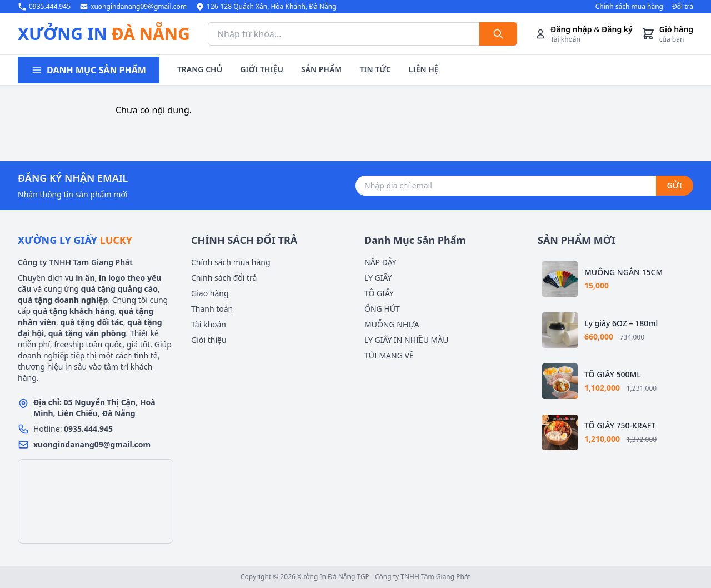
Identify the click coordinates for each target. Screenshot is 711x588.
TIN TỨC (375, 69)
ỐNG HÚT (382, 309)
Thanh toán (212, 309)
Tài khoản (209, 324)
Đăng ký (617, 29)
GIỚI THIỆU (262, 69)
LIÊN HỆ (424, 69)
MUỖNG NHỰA (392, 324)
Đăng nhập (571, 29)
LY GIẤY (378, 278)
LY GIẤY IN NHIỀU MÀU (406, 340)
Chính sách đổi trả (224, 278)
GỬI (675, 185)
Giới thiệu (209, 340)
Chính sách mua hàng (629, 7)
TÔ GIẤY (379, 293)
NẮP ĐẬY (380, 262)
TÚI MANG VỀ (389, 355)
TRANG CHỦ (200, 69)
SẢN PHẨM (321, 69)
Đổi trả (683, 7)
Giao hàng (210, 293)
